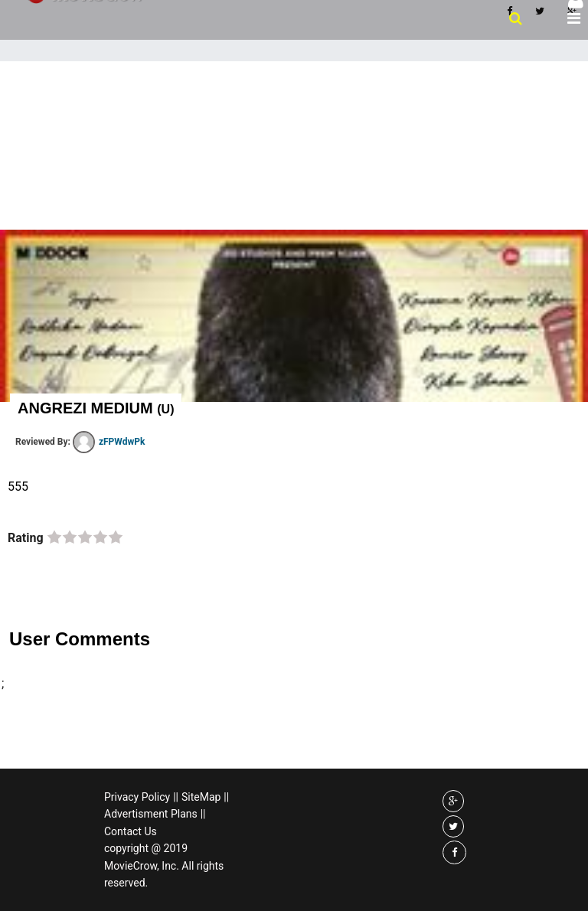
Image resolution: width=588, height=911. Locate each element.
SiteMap (201, 797)
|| (176, 797)
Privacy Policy (137, 797)
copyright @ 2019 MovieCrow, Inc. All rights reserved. (164, 865)
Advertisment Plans (151, 814)
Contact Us (131, 831)
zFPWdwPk (109, 442)
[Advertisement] (294, 176)
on (54, 538)
